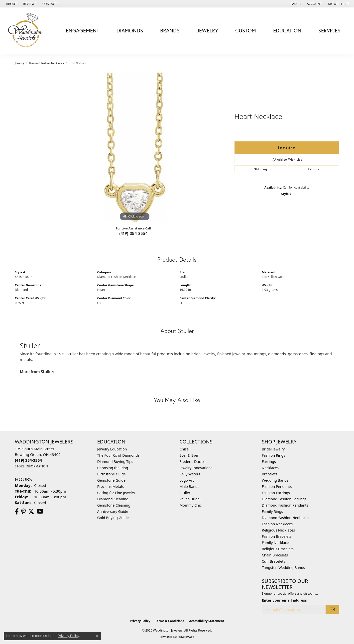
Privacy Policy (140, 621)
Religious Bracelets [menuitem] (278, 549)
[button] (294, 4)
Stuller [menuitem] (185, 493)
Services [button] (329, 30)
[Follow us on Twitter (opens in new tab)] (31, 512)
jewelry (20, 63)
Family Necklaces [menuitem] (276, 543)
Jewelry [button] (207, 30)
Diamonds (130, 30)
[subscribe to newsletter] (332, 609)
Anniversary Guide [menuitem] (113, 511)
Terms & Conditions (170, 621)
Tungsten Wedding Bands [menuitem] (284, 568)
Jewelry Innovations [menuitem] (196, 468)
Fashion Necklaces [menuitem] (277, 524)
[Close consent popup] (97, 636)
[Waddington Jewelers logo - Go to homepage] (27, 31)
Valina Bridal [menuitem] (190, 499)
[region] (135, 147)
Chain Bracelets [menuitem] (275, 555)
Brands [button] (170, 30)
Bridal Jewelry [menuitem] (273, 449)
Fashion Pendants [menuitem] (277, 486)
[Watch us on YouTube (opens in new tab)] (40, 512)
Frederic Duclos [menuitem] (193, 462)
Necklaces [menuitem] (270, 468)
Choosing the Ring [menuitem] (113, 468)
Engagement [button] (83, 30)
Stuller (184, 277)
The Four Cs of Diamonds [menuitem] (118, 455)
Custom (246, 30)
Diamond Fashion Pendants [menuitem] (285, 505)
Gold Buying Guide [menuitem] (113, 518)
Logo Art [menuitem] (187, 480)
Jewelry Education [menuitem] (112, 449)
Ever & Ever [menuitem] (189, 455)
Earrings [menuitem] (269, 462)
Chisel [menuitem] (185, 449)
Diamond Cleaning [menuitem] (113, 499)
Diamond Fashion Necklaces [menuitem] (286, 518)
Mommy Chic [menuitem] (191, 505)
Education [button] (287, 30)
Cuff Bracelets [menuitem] (274, 561)
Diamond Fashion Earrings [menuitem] (284, 499)
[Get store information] (32, 466)
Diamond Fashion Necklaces (46, 63)
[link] (11, 4)
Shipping (261, 169)
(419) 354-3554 (133, 233)
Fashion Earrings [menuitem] (276, 493)
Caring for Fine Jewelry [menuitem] (116, 493)
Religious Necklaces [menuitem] (279, 530)
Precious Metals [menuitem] (111, 486)
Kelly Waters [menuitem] (190, 474)
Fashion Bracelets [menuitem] (277, 536)
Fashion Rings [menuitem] (274, 455)
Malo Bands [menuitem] (189, 486)
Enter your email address (284, 600)
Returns (314, 169)
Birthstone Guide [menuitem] (112, 474)
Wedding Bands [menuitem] (275, 480)
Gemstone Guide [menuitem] (112, 480)
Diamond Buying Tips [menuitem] (115, 462)
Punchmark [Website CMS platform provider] (186, 637)
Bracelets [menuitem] (270, 474)
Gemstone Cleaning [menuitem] (114, 505)
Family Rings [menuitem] (273, 511)
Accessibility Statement (207, 621)
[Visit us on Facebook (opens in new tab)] (17, 512)
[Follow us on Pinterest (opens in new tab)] (23, 512)
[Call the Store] (29, 460)
